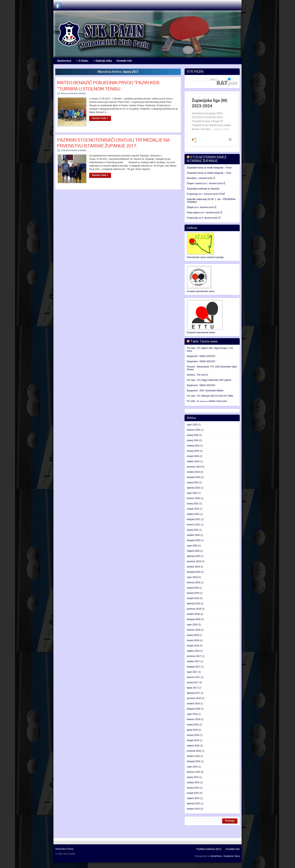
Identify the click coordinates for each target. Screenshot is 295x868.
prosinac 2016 (194, 698)
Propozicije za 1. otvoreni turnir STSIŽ (206, 194)
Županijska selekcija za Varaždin (203, 189)
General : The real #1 (197, 375)
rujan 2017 (192, 672)
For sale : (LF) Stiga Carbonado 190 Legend (209, 380)
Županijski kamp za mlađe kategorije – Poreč (209, 168)
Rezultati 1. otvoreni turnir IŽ (201, 178)
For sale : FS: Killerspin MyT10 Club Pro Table (210, 396)
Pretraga (230, 821)
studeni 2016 (193, 704)
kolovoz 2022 (193, 498)
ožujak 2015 (193, 793)
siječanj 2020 (193, 556)
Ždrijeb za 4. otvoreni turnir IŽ (202, 207)
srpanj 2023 (193, 482)
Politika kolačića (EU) (209, 849)
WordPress (216, 856)
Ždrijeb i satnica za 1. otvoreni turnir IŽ (206, 183)
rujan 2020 (192, 546)
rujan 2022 (192, 493)
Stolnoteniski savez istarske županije (205, 257)
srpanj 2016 (193, 725)
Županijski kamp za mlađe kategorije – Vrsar (209, 173)
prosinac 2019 (194, 561)
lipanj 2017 (192, 688)
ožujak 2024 (193, 456)
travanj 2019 (193, 593)
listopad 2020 (193, 540)
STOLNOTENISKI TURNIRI (73, 150)
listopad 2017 (193, 667)
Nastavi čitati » (100, 118)
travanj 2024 (193, 451)
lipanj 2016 (192, 730)
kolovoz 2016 (193, 719)
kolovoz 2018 (193, 630)
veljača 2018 (193, 651)
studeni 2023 (193, 472)
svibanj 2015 (193, 782)
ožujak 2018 (193, 646)
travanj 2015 (193, 788)
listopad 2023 (193, 477)
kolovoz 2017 (193, 677)
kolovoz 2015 (193, 772)
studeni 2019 (193, 567)
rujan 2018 (192, 625)
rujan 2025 (192, 425)
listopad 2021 (193, 519)
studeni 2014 (193, 809)
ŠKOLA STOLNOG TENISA (73, 93)
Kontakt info (233, 849)
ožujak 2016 (193, 740)
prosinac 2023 (194, 467)
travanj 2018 (193, 640)
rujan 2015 (192, 767)
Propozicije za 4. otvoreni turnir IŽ (204, 218)
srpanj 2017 (193, 682)
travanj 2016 (193, 735)
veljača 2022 (193, 514)
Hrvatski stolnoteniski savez (201, 291)
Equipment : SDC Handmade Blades (205, 391)
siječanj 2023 (193, 488)
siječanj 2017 (193, 693)
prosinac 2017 (194, 656)
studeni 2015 (193, 756)
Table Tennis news (204, 341)
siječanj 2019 (193, 604)
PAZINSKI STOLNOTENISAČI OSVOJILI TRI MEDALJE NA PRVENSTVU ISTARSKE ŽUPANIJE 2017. (113, 143)
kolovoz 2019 (193, 582)
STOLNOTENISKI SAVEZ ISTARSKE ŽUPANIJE (207, 159)
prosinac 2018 (194, 609)
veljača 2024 (193, 461)
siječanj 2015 (193, 804)
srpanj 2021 (193, 530)
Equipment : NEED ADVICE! (201, 356)
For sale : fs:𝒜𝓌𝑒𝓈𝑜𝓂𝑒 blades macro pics (207, 401)
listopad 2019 (193, 572)
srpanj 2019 (193, 588)
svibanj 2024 (193, 446)
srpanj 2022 (193, 504)
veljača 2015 (193, 798)
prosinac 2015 (194, 751)
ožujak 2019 (193, 598)
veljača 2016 (193, 746)
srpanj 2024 (193, 440)
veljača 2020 (193, 551)
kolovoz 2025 (193, 430)
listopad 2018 (193, 619)
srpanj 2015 (193, 777)
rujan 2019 (192, 577)
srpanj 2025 (193, 435)
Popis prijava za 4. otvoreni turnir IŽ (205, 213)
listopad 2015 (193, 761)
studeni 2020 (193, 535)
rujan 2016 (192, 714)
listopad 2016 (193, 709)
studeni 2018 (193, 614)
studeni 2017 (193, 661)
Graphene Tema (232, 856)
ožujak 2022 (193, 509)
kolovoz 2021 (193, 525)
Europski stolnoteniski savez (201, 333)
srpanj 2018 (193, 635)
